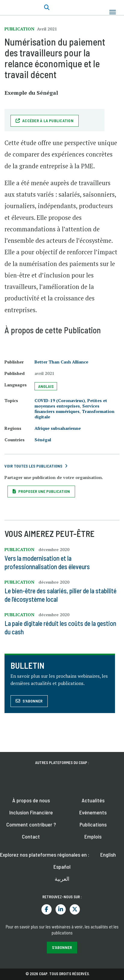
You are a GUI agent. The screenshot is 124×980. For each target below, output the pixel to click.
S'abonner (33, 701)
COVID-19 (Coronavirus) (60, 400)
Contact (31, 836)
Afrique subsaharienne (58, 428)
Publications (93, 824)
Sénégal (43, 440)
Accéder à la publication (48, 121)
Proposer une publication (44, 491)
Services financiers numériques (67, 409)
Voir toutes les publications (33, 466)
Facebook (47, 909)
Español (62, 867)
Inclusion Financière (31, 812)
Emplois (93, 836)
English (108, 855)
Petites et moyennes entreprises (71, 403)
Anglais (46, 386)
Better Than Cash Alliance (61, 362)
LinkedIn (61, 909)
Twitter (75, 909)
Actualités (93, 800)
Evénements (93, 812)
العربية (62, 879)
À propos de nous (31, 800)
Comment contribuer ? (31, 824)
